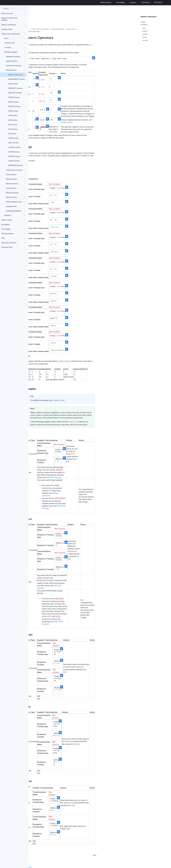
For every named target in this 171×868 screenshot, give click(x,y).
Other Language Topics (15, 202)
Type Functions (15, 188)
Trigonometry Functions (15, 170)
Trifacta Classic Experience (13, 34)
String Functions (15, 179)
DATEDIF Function (82, 471)
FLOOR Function (14, 152)
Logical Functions (15, 61)
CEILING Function (14, 147)
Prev (35, 849)
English (117, 866)
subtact (145, 31)
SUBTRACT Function (15, 88)
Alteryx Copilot (13, 220)
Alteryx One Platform (13, 25)
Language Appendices (15, 211)
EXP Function (13, 125)
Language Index (11, 206)
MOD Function (13, 102)
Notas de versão (13, 13)
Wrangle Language (15, 52)
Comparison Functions (15, 66)
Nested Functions (15, 184)
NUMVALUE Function (16, 165)
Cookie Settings (37, 863)
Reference (15, 215)
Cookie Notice (55, 860)
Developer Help (13, 247)
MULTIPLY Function (15, 93)
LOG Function (13, 129)
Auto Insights (13, 229)
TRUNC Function (14, 161)
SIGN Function (13, 111)
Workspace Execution (13, 243)
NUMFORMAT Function (17, 79)
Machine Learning (13, 233)
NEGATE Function (14, 106)
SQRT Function (14, 143)
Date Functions (15, 175)
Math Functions (15, 70)
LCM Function (13, 115)
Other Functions (15, 197)
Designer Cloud (13, 29)
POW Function (13, 138)
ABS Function (13, 120)
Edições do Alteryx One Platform (13, 19)
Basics (15, 38)
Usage (143, 22)
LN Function (12, 134)
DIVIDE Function (14, 97)
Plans (13, 238)
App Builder (13, 224)
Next (123, 849)
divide (145, 37)
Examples (144, 25)
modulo (145, 40)
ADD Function (13, 84)
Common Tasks (15, 43)
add (144, 28)
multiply (145, 34)
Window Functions (15, 193)
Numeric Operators (16, 75)
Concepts (15, 47)
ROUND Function (14, 156)
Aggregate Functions (15, 56)
